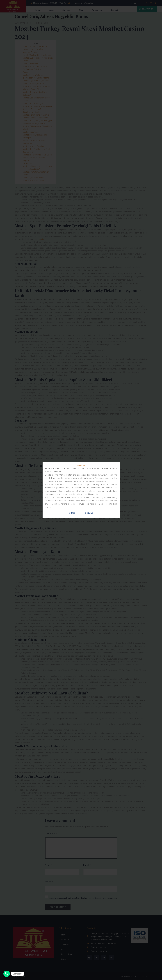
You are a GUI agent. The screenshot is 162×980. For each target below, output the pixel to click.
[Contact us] (7, 974)
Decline (89, 513)
